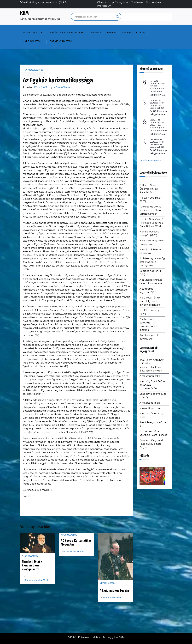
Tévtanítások (154, 2)
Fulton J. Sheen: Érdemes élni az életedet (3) (149, 189)
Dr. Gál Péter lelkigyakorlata (157, 93)
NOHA (95, 33)
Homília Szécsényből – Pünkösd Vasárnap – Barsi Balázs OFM (152, 223)
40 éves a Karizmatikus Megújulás (76, 542)
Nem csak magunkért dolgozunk (152, 242)
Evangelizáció (132, 33)
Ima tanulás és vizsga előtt (152, 415)
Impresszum (104, 6)
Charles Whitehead (74, 552)
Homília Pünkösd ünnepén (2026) (149, 234)
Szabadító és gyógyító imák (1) (153, 396)
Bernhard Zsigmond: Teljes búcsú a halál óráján (151, 444)
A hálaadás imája (150, 403)
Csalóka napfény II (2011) (150, 273)
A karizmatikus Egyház (114, 590)
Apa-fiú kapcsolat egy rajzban (150, 337)
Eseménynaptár (61, 41)
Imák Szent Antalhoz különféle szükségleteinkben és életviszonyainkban (152, 365)
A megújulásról (34, 70)
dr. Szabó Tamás (61, 87)
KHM (24, 13)
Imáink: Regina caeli (151, 408)
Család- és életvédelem (65, 33)
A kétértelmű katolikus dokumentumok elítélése (149, 325)
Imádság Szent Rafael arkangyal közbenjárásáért (152, 385)
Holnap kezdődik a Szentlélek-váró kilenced (153, 433)
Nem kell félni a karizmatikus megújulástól (32, 565)
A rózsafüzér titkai (150, 376)
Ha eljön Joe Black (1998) (150, 200)
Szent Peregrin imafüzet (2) (153, 424)
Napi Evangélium (119, 2)
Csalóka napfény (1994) (149, 312)
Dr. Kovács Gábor (112, 598)
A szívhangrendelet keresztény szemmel (151, 282)
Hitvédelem (31, 33)
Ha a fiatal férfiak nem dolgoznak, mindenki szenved (150, 301)
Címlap (101, 2)
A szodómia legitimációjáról (148, 291)
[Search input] (95, 17)
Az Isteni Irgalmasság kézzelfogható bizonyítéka (152, 262)
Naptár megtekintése (150, 160)
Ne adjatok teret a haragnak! (150, 251)
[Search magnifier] (117, 17)
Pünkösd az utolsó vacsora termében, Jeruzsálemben (150, 210)
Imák (110, 33)
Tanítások (137, 2)
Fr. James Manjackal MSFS (35, 580)
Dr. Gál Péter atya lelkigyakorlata (159, 113)
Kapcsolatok (32, 41)
